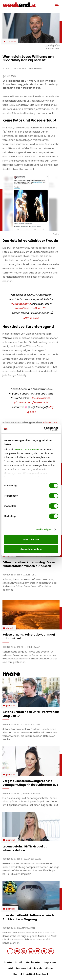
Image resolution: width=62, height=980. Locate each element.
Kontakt (19, 974)
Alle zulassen (31, 539)
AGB (11, 968)
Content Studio (14, 962)
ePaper (49, 968)
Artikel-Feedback (37, 974)
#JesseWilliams (21, 304)
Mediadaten (34, 962)
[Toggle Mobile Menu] (57, 4)
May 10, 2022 (31, 318)
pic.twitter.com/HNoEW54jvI (31, 402)
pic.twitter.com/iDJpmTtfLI (31, 308)
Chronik (10, 628)
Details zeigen (43, 529)
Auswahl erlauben (31, 549)
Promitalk (11, 41)
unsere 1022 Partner (26, 449)
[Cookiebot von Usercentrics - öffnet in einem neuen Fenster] (44, 429)
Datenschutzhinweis (29, 968)
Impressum (51, 962)
